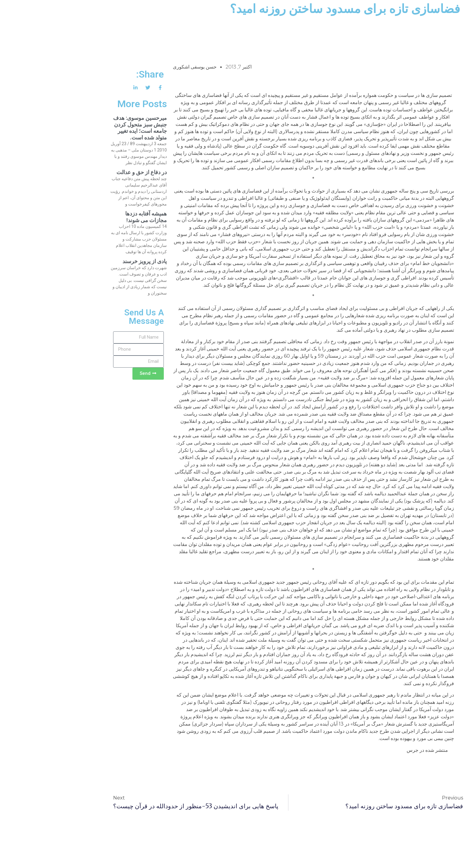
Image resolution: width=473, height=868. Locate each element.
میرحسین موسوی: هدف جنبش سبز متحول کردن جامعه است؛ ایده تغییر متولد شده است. (88, 128)
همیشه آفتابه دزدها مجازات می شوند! (94, 217)
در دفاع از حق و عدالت (90, 172)
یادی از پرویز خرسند (93, 261)
